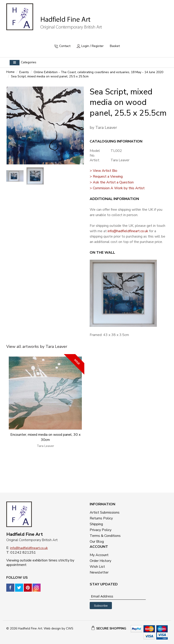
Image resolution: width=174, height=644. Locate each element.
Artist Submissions (105, 512)
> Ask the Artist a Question (112, 182)
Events (24, 72)
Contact (65, 46)
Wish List (97, 567)
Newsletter (99, 572)
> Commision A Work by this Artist (117, 188)
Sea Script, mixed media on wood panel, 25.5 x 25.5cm (50, 77)
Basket (115, 46)
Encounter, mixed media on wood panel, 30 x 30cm (45, 437)
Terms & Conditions (105, 536)
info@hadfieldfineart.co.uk (128, 231)
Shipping (96, 524)
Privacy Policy (101, 530)
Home (10, 72)
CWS (70, 628)
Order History (100, 561)
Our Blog (97, 542)
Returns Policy (101, 518)
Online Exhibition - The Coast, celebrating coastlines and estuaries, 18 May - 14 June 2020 (98, 72)
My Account (99, 555)
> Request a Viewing (106, 176)
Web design (52, 628)
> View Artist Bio (103, 171)
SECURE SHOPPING (111, 628)
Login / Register (92, 46)
